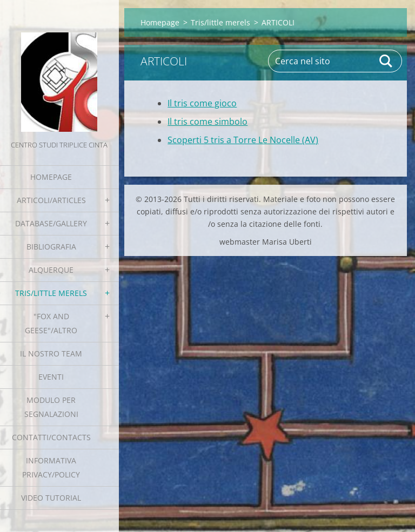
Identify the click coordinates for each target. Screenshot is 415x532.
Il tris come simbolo (207, 122)
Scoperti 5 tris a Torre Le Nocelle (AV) (243, 140)
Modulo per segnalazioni (51, 407)
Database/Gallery (51, 223)
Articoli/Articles (51, 200)
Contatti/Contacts (51, 437)
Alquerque (51, 270)
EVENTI (51, 377)
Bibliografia (51, 247)
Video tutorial (51, 498)
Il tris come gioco (202, 103)
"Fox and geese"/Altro (51, 323)
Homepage (51, 177)
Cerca (386, 61)
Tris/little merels (51, 293)
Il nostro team (51, 353)
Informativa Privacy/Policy (51, 467)
